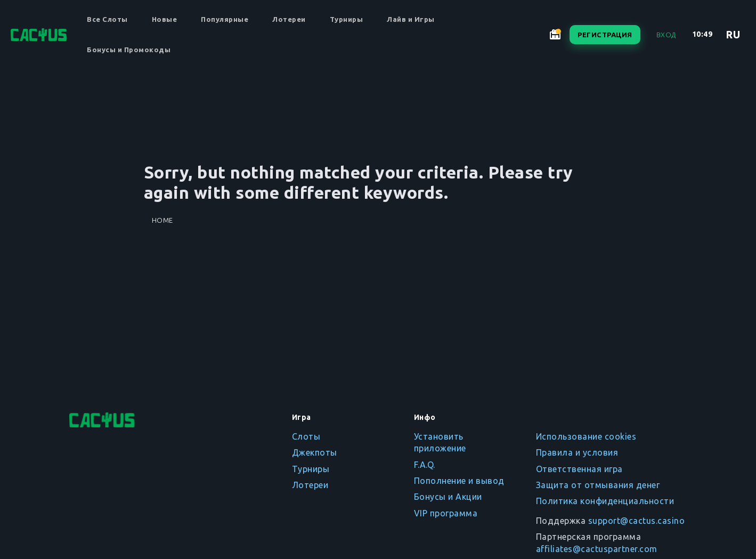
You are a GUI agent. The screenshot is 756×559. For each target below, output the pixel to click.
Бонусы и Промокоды (129, 50)
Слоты (306, 436)
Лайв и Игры (411, 19)
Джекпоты (315, 452)
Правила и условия (577, 452)
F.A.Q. (425, 465)
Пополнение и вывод (459, 481)
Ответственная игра (579, 469)
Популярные (225, 19)
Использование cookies (586, 436)
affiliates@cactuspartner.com (597, 549)
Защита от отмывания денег (598, 485)
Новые (165, 19)
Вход (666, 35)
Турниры (347, 19)
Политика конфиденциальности (605, 501)
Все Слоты (107, 19)
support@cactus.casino (637, 521)
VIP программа (446, 513)
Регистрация (605, 35)
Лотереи (289, 19)
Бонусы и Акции (448, 497)
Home (162, 220)
